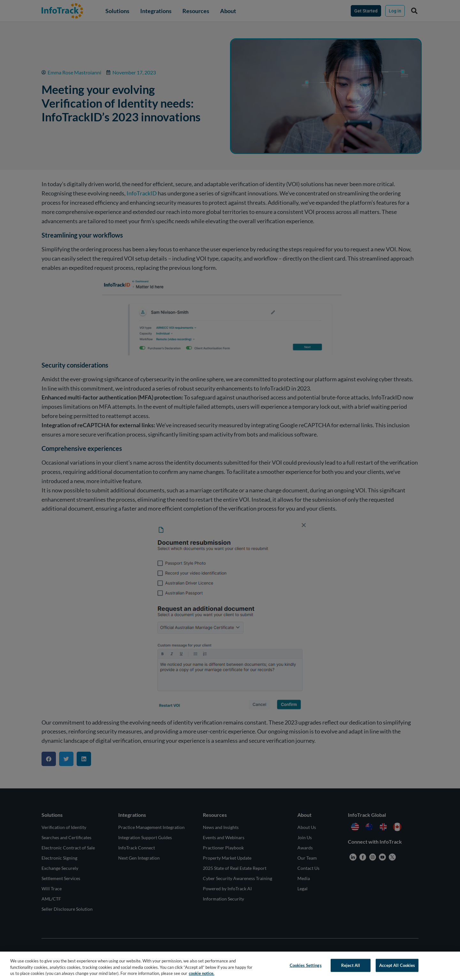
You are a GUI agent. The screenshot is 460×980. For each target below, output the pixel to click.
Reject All (351, 965)
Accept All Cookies (397, 965)
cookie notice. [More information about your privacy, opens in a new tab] (202, 973)
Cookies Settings (306, 965)
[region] (230, 966)
